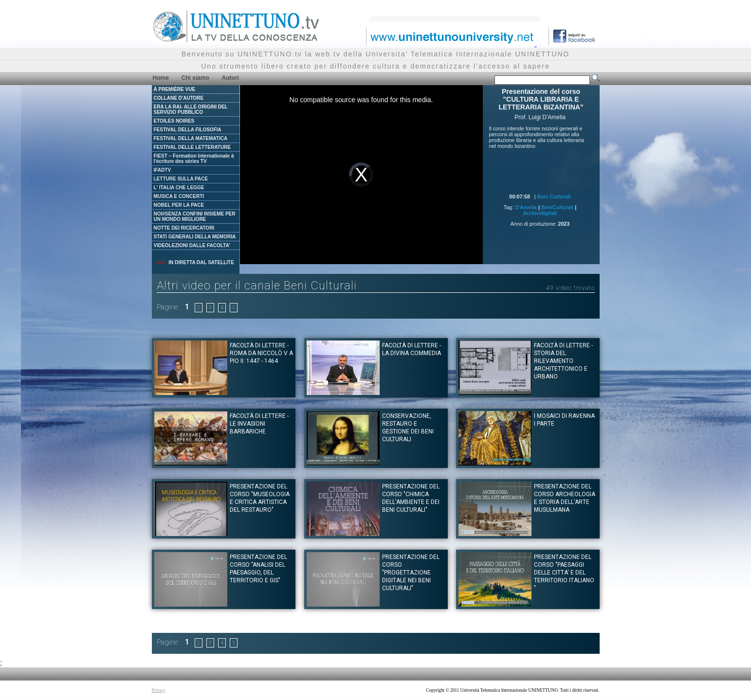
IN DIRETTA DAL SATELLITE (194, 262)
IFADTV (163, 170)
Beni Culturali (554, 197)
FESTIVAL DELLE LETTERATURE (192, 147)
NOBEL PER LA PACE (179, 205)
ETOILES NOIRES (174, 121)
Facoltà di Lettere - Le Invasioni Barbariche (259, 424)
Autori (230, 78)
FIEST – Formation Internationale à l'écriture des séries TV (194, 159)
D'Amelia (526, 207)
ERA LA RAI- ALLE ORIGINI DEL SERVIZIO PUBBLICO (191, 109)
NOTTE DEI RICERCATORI (184, 228)
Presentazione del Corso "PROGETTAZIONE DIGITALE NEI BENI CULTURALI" (411, 573)
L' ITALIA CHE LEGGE (179, 188)
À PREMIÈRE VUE (175, 89)
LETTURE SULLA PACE (181, 179)
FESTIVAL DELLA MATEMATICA (191, 138)
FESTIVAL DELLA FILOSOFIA (188, 130)
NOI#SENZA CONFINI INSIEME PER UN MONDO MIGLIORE (195, 216)
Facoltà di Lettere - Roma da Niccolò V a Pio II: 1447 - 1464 (261, 353)
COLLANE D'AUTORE (179, 98)
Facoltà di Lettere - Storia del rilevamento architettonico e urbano (563, 361)
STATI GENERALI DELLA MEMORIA (195, 237)
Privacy (159, 690)
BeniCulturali (557, 207)
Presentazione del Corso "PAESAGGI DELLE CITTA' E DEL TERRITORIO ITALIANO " (564, 573)
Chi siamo (195, 78)
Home (161, 78)
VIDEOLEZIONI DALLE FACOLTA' (192, 245)
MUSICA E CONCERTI (179, 196)
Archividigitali (540, 213)
